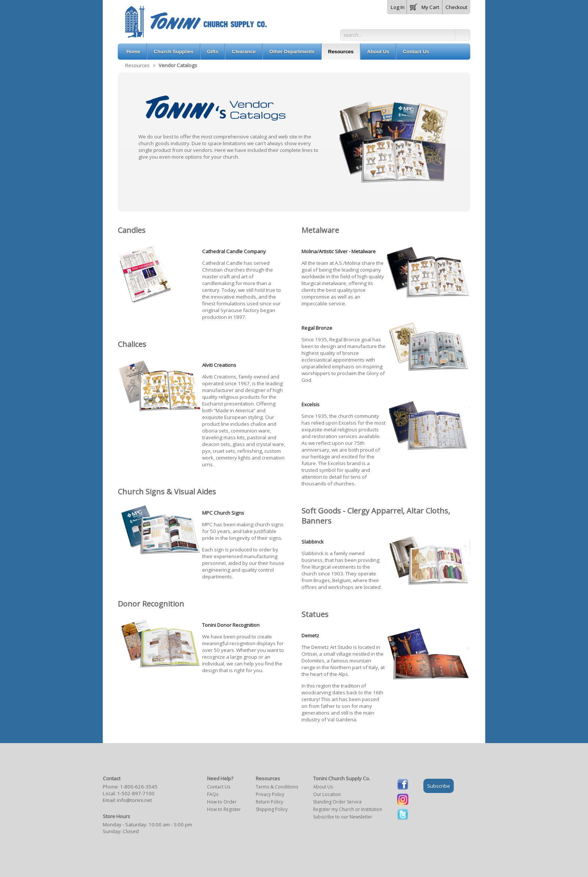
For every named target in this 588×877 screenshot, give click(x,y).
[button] (424, 6)
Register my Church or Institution (348, 809)
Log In (398, 7)
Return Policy (269, 802)
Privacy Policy (270, 794)
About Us (323, 787)
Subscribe (439, 786)
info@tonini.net (134, 800)
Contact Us (219, 787)
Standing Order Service (337, 802)
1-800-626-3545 (139, 787)
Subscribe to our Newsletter (343, 817)
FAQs (213, 794)
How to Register (224, 809)
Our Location (327, 794)
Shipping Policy (272, 809)
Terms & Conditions (277, 787)
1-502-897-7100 (136, 793)
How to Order (222, 802)
